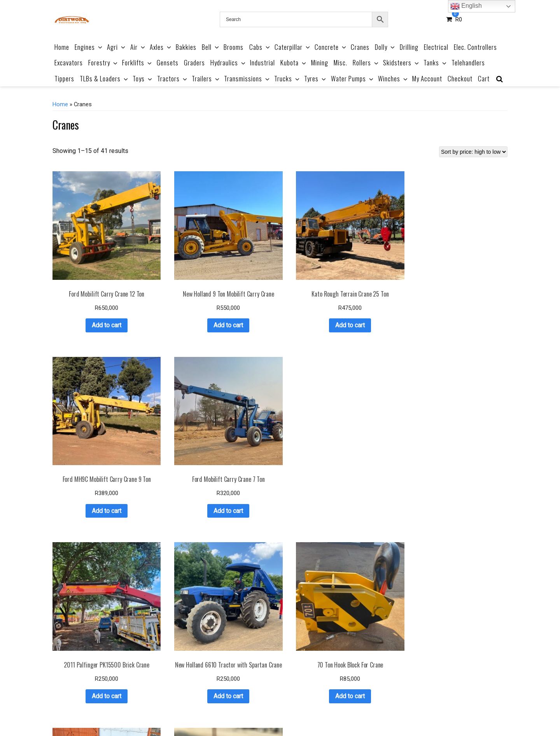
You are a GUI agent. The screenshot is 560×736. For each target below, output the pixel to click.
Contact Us (399, 712)
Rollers (366, 62)
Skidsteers (402, 62)
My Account (427, 78)
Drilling (409, 47)
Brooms (234, 47)
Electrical (436, 47)
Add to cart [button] (91, 294)
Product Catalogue (171, 712)
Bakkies (186, 47)
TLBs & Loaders (104, 78)
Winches (393, 78)
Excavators (69, 62)
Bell (211, 47)
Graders (194, 62)
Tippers (64, 78)
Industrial (262, 62)
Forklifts (137, 62)
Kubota (294, 62)
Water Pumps (353, 78)
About (208, 712)
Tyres (316, 78)
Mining (320, 62)
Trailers (206, 78)
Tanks (436, 62)
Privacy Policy (362, 712)
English (466, 6)
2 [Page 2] (274, 675)
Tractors (173, 78)
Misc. (340, 62)
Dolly (385, 47)
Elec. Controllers (475, 47)
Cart (484, 78)
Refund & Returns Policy (308, 712)
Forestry (103, 62)
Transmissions (247, 78)
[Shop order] (473, 152)
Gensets (168, 62)
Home (62, 47)
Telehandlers (468, 62)
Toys (143, 78)
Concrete (331, 47)
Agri (117, 47)
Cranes (360, 47)
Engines (89, 47)
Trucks (287, 78)
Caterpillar (293, 47)
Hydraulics (228, 62)
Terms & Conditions (246, 712)
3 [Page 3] (284, 675)
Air (138, 47)
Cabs (260, 47)
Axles (161, 47)
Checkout (460, 78)
